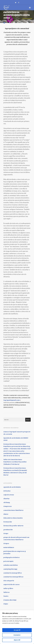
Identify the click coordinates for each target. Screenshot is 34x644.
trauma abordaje (10, 600)
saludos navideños (11, 565)
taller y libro (8, 588)
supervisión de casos (12, 584)
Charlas (6, 499)
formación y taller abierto (13, 526)
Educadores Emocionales (13, 518)
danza (6, 514)
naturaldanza (9, 547)
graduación (8, 530)
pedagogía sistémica (11, 557)
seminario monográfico (13, 573)
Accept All (17, 630)
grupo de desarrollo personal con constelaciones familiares (16, 538)
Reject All (17, 640)
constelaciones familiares (13, 510)
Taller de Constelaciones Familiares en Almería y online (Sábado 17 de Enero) (15, 462)
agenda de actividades (12, 487)
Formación (8, 522)
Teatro (6, 596)
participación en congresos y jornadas (15, 552)
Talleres (7, 592)
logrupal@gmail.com (12, 400)
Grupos (6, 543)
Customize (17, 635)
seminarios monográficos (13, 577)
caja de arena (9, 495)
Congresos (8, 506)
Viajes (6, 604)
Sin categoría (9, 581)
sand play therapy (10, 569)
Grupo (6, 533)
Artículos (7, 491)
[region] (17, 627)
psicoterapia (8, 561)
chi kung (7, 502)
